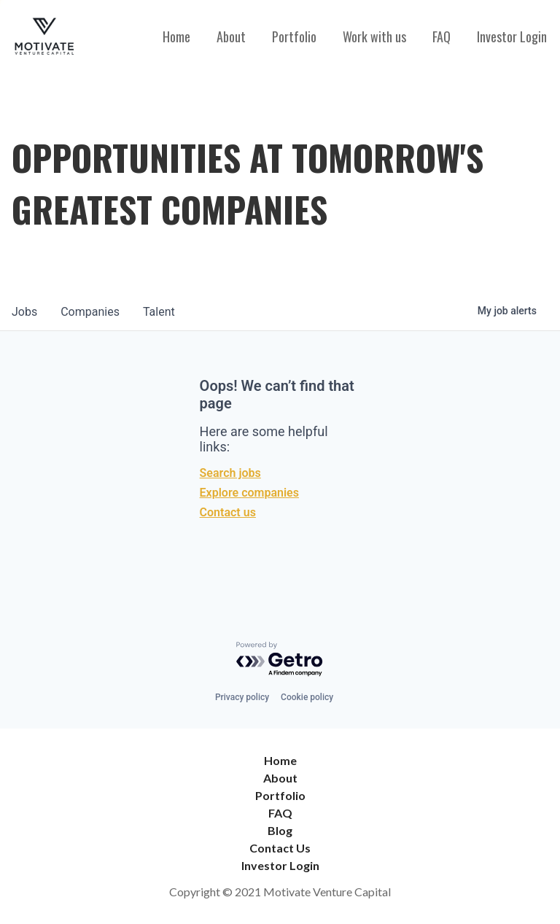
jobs (24, 312)
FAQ (442, 36)
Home (176, 36)
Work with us (374, 36)
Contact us (228, 512)
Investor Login (512, 36)
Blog (280, 830)
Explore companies (249, 493)
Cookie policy (307, 697)
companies (90, 312)
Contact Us (280, 848)
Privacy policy (242, 697)
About (231, 36)
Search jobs (230, 473)
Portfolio (294, 36)
